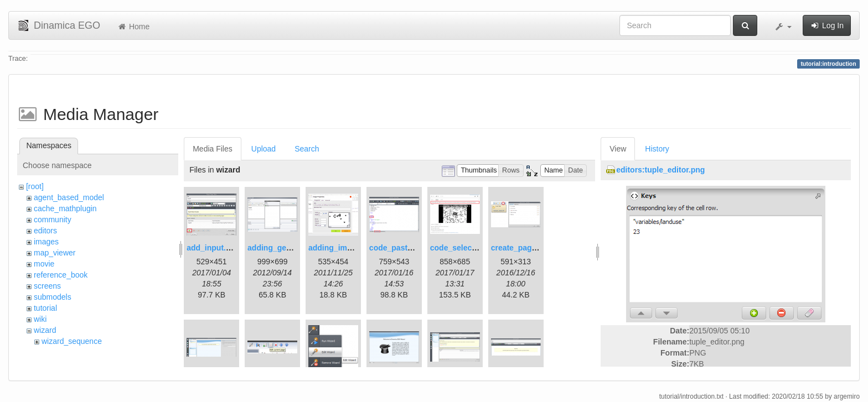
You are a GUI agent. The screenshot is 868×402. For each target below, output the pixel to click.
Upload (263, 149)
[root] (35, 186)
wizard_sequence (72, 341)
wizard (45, 330)
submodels (53, 297)
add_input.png (213, 248)
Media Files (213, 149)
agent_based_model (69, 197)
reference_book (61, 275)
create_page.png (522, 248)
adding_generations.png (293, 248)
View (618, 149)
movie (44, 264)
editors (45, 231)
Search (307, 149)
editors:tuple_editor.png (660, 170)
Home (133, 27)
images (46, 242)
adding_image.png (343, 248)
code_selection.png (466, 248)
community (53, 220)
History (657, 149)
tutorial (45, 308)
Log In (827, 25)
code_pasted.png (401, 248)
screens (47, 286)
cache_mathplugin (65, 208)
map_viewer (55, 253)
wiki (40, 319)
